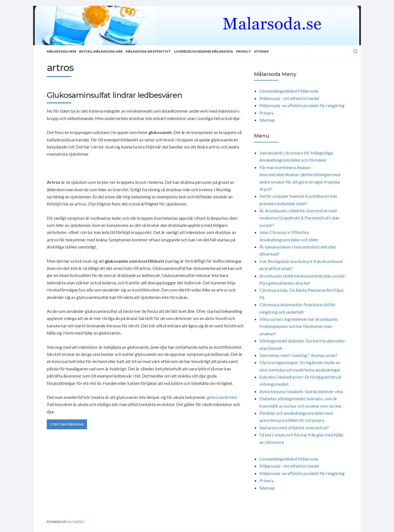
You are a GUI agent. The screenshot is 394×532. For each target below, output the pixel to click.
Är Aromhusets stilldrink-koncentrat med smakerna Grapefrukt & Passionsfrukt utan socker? (299, 218)
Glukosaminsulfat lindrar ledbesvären (114, 95)
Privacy (244, 51)
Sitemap (261, 51)
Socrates (76, 522)
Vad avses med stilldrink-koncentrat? (294, 427)
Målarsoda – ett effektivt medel (289, 98)
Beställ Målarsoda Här (101, 51)
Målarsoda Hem (61, 51)
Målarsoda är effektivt (148, 51)
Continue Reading (67, 424)
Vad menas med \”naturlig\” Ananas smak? (298, 355)
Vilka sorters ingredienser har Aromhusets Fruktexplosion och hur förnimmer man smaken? (299, 326)
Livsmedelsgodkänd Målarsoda (204, 51)
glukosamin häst (222, 397)
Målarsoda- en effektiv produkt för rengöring (302, 105)
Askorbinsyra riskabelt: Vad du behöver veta (301, 391)
